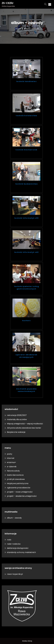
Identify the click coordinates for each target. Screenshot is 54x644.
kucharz (26, 321)
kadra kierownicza (15, 475)
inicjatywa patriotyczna (18, 483)
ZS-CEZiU (8, 3)
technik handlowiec (26, 81)
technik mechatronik (26, 150)
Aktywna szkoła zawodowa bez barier (24, 428)
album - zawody (14, 518)
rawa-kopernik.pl (15, 574)
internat (11, 458)
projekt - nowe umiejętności (20, 492)
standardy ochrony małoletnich (21, 552)
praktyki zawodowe (16, 479)
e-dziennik (12, 467)
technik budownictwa (26, 184)
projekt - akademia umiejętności (22, 496)
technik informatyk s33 (26, 218)
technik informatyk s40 (26, 252)
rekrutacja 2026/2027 (17, 415)
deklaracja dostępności (18, 548)
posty (10, 454)
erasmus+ (11, 462)
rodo (9, 540)
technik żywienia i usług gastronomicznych (26, 288)
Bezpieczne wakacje (16, 432)
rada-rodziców (14, 544)
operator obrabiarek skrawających (26, 356)
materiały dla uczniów (17, 419)
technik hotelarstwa (26, 116)
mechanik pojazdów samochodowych (26, 390)
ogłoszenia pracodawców (19, 488)
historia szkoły (13, 471)
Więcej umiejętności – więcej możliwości (25, 424)
